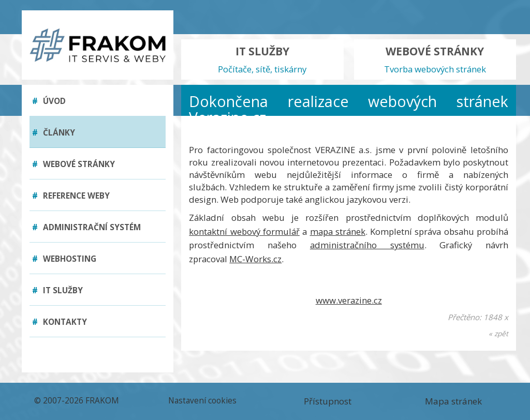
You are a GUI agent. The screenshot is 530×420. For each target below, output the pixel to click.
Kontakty (60, 322)
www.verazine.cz (349, 300)
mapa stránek (338, 231)
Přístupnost (328, 401)
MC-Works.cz (255, 259)
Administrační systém (86, 227)
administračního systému (367, 245)
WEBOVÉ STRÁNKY (435, 60)
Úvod (49, 101)
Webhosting (64, 259)
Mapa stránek (453, 401)
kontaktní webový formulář (244, 231)
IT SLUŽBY (262, 60)
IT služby (57, 290)
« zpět (498, 333)
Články (54, 133)
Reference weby (71, 196)
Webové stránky (73, 164)
